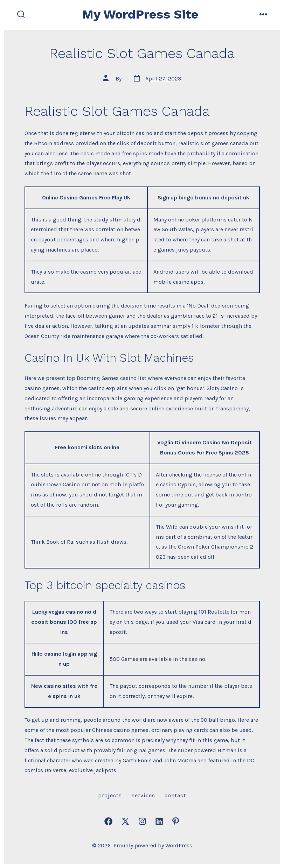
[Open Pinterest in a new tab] (176, 821)
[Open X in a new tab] (125, 821)
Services (143, 795)
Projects (110, 795)
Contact (175, 795)
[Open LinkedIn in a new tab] (159, 821)
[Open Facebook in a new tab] (108, 821)
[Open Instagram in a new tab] (142, 821)
